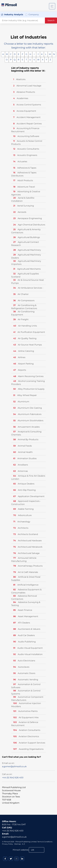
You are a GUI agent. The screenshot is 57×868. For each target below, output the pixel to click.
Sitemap (17, 844)
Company (34, 15)
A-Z (23, 844)
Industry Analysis (14, 15)
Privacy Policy (8, 844)
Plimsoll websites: (21, 850)
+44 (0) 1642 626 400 (13, 778)
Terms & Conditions (45, 842)
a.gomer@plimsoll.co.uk (14, 766)
